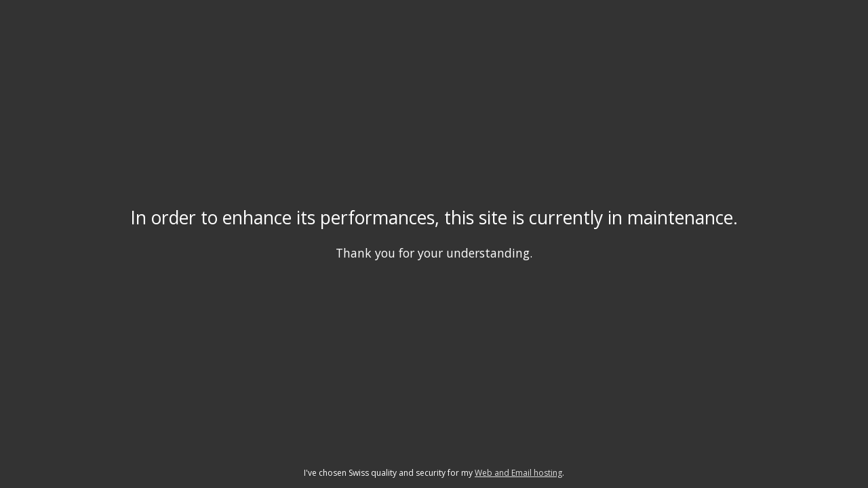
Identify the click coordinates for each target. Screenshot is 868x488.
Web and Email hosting (518, 473)
